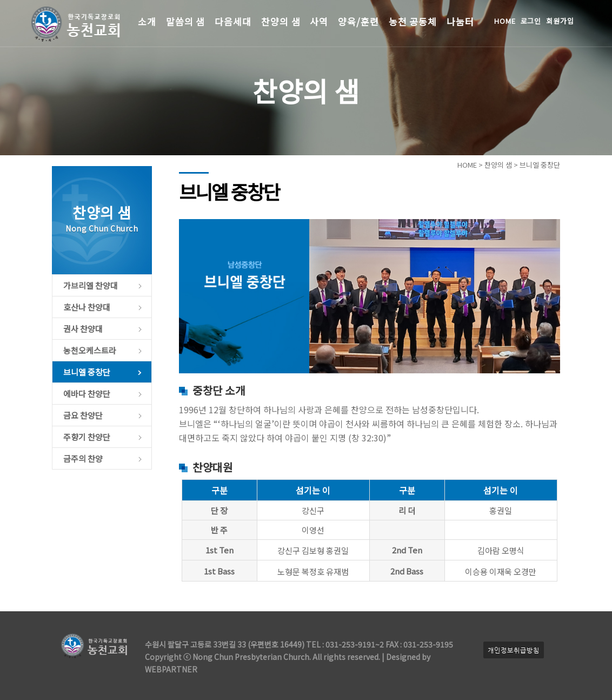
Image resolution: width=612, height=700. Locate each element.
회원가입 (560, 21)
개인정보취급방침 (514, 650)
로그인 (531, 21)
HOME (505, 21)
